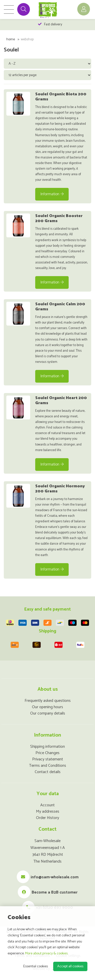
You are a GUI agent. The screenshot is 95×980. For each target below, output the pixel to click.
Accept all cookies (70, 966)
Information (52, 194)
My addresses (48, 812)
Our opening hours (48, 707)
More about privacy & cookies (46, 954)
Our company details (48, 713)
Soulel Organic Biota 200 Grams (61, 97)
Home (11, 39)
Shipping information (48, 747)
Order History (48, 818)
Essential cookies (36, 966)
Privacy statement (48, 759)
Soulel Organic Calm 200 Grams (60, 307)
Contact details (48, 772)
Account (48, 805)
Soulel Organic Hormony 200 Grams (60, 489)
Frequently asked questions (48, 701)
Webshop (27, 39)
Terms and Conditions (48, 766)
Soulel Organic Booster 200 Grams (59, 218)
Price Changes (48, 753)
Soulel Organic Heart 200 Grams (61, 400)
